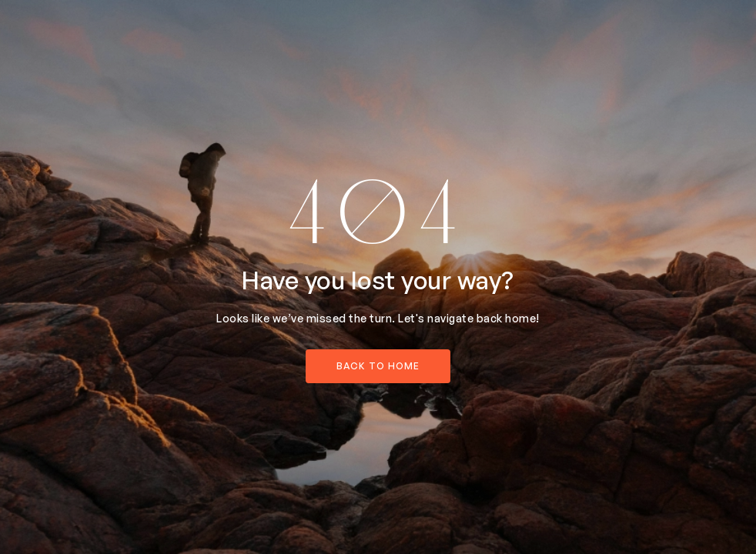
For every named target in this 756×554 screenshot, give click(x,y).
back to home (378, 366)
